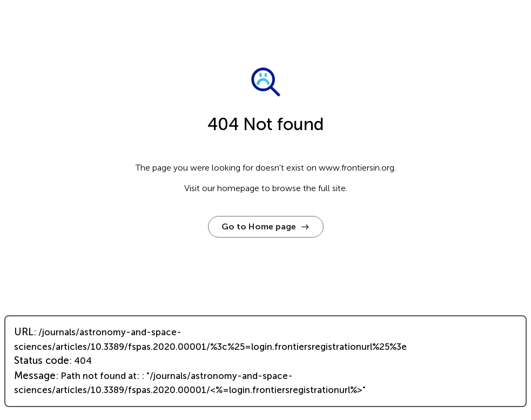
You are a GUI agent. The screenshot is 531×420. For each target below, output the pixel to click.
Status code (42, 361)
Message (35, 376)
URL (24, 332)
